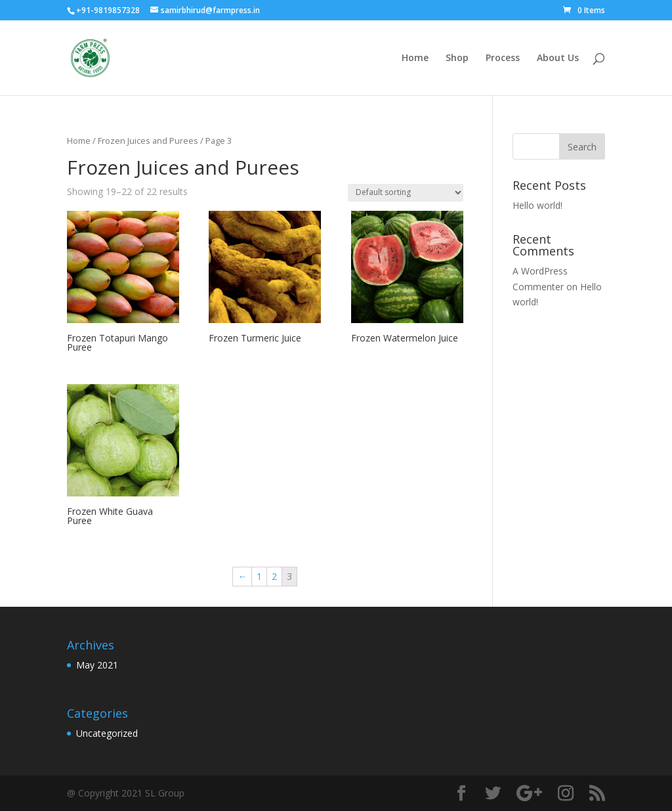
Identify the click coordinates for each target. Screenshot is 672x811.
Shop (457, 58)
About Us (558, 58)
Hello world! (537, 205)
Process (503, 58)
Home (415, 58)
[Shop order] (406, 193)
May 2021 (97, 665)
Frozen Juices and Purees (148, 141)
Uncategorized (107, 733)
